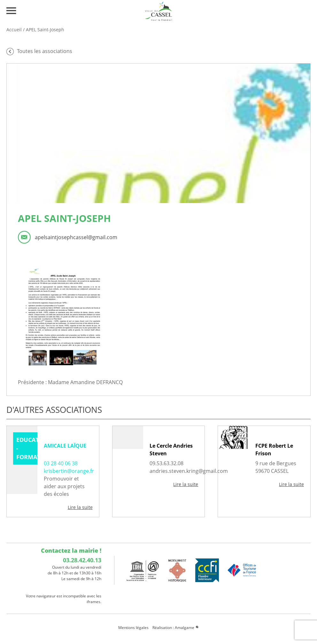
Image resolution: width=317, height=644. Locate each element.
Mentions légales (133, 628)
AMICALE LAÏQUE (65, 446)
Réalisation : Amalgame (176, 628)
